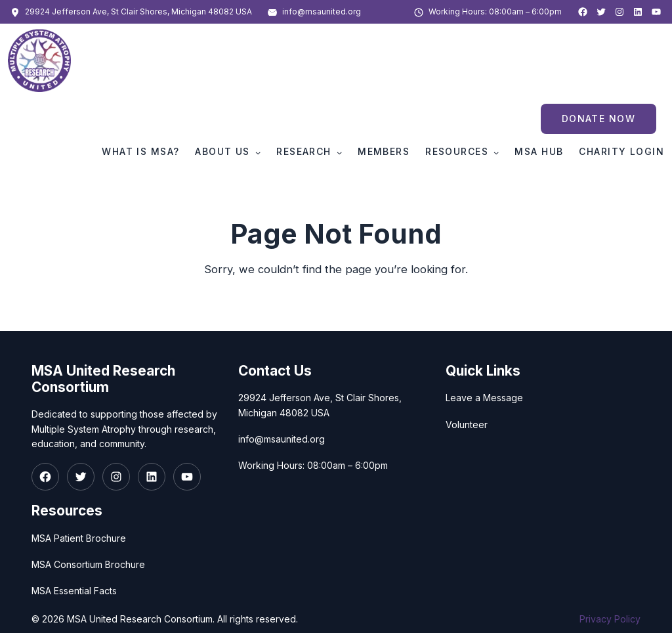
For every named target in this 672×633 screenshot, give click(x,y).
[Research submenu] (339, 152)
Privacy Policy (610, 619)
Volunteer (467, 424)
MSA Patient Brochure (79, 537)
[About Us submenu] (258, 152)
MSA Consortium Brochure (88, 564)
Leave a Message (484, 398)
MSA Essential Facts (74, 591)
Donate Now (598, 119)
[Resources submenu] (496, 152)
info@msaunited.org (322, 11)
